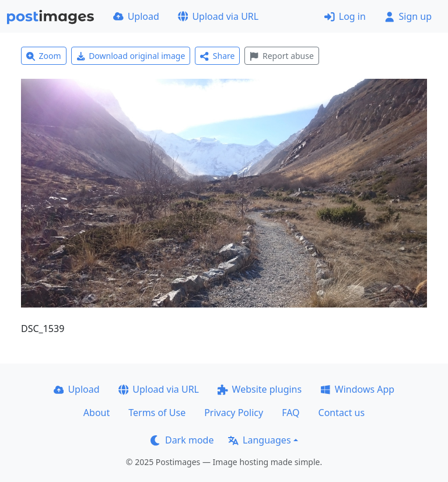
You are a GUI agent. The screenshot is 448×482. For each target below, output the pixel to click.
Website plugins (260, 389)
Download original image (131, 56)
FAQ (290, 413)
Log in (345, 16)
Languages (259, 440)
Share (217, 56)
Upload (136, 16)
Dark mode (182, 440)
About (97, 413)
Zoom (44, 56)
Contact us (342, 413)
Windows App (357, 389)
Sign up (408, 16)
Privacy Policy (234, 413)
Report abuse (281, 56)
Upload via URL (218, 16)
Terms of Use (157, 413)
